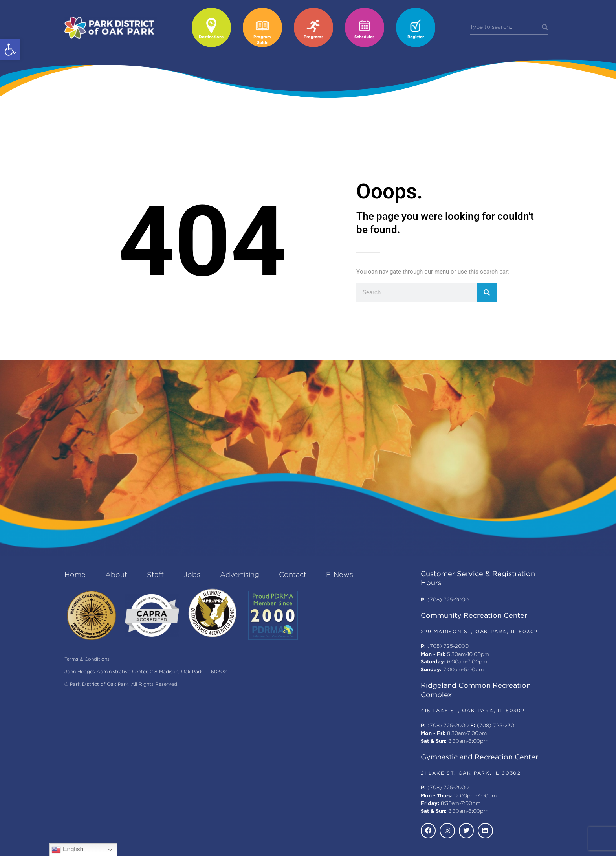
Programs (313, 37)
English (67, 850)
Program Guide (262, 40)
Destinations (211, 37)
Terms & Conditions (87, 659)
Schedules (364, 37)
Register (416, 37)
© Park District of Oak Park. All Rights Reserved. (121, 684)
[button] (10, 50)
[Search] (545, 28)
